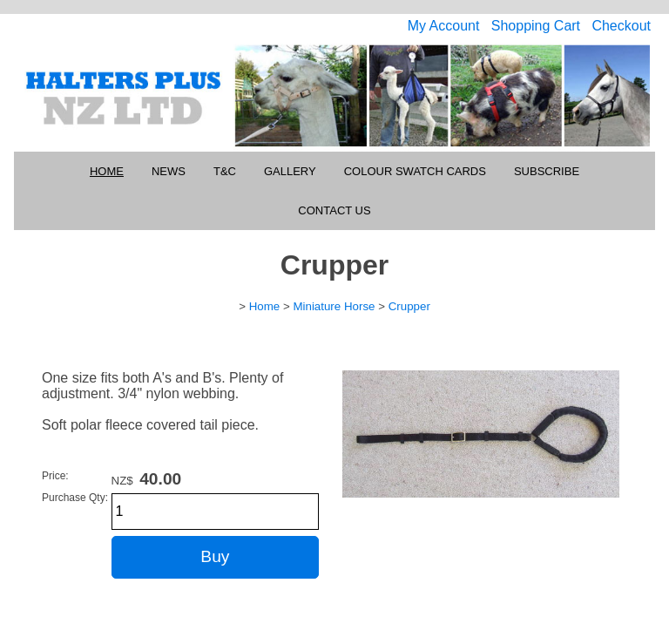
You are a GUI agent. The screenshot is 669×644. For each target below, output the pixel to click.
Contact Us (334, 210)
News (169, 171)
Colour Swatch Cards (415, 171)
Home (107, 171)
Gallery (290, 171)
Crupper (409, 306)
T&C (225, 171)
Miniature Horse (334, 306)
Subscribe (547, 171)
